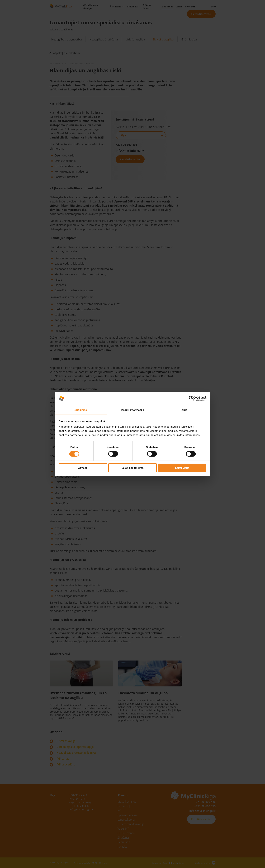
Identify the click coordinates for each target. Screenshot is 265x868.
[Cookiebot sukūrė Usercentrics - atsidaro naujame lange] (191, 398)
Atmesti (83, 468)
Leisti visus (182, 468)
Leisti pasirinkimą (133, 468)
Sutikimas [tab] (81, 410)
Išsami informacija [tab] (132, 410)
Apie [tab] (184, 410)
